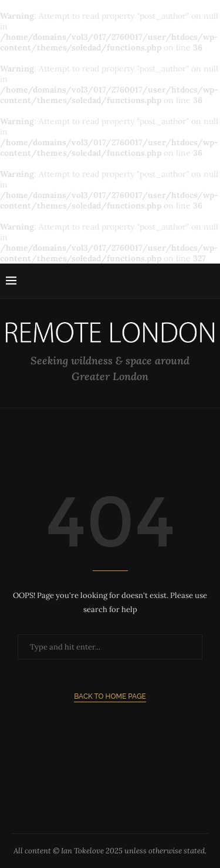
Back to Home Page (110, 696)
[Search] (208, 281)
